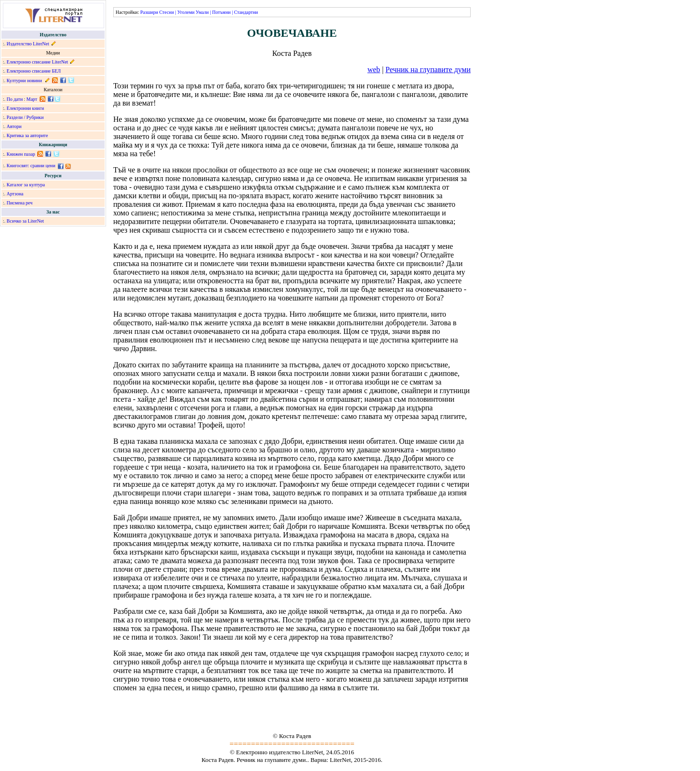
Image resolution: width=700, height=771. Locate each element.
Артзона (15, 194)
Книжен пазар (21, 154)
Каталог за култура (26, 185)
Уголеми (186, 12)
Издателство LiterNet (28, 44)
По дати (15, 99)
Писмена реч (20, 203)
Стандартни (246, 12)
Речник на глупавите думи (428, 70)
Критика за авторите (27, 135)
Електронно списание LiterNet (38, 62)
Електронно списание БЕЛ (34, 71)
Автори (14, 126)
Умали (202, 12)
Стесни (167, 12)
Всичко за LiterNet (25, 221)
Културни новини (24, 80)
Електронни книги (25, 108)
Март (32, 99)
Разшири (149, 12)
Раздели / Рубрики (25, 117)
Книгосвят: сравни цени (31, 166)
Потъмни (221, 12)
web (374, 70)
